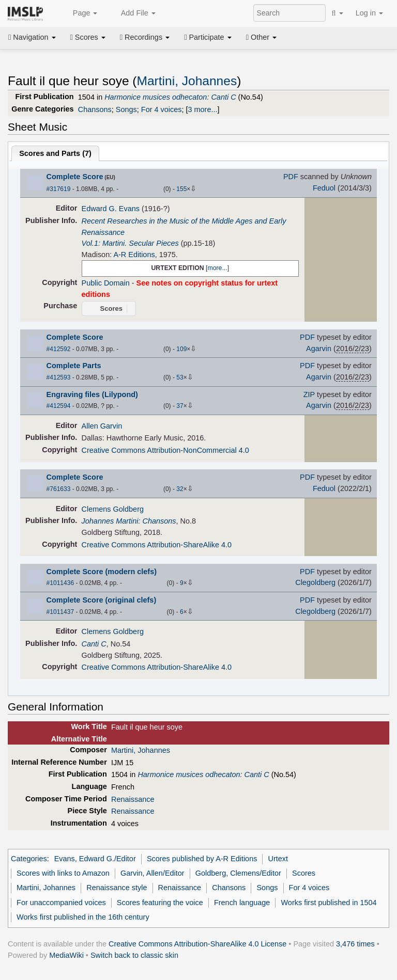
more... (217, 268)
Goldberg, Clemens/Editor (238, 873)
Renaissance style (117, 888)
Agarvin (319, 349)
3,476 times (355, 944)
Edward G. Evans (111, 209)
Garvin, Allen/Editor (152, 873)
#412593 (59, 377)
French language (242, 903)
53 (180, 377)
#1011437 (60, 612)
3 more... (203, 109)
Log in (369, 13)
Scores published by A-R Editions (202, 859)
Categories (29, 859)
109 (181, 349)
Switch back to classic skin (134, 955)
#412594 (59, 406)
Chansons (95, 109)
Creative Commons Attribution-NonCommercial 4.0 (165, 450)
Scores (88, 37)
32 (180, 489)
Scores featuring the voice (160, 903)
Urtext (278, 859)
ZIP (309, 394)
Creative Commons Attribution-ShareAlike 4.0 (157, 545)
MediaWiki (66, 955)
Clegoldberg (315, 582)
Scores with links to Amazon (63, 873)
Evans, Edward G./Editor (95, 859)
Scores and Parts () (55, 153)
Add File (132, 13)
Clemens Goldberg (113, 509)
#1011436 (60, 583)
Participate (208, 37)
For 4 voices (162, 109)
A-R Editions (134, 255)
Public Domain (106, 283)
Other (261, 37)
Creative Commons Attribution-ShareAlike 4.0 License (197, 944)
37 (180, 406)
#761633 (59, 489)
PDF (291, 177)
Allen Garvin (102, 426)
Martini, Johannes (187, 81)
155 (181, 189)
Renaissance (133, 799)
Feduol (324, 188)
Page (80, 13)
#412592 (59, 349)
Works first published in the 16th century (83, 917)
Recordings (145, 37)
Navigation (32, 37)
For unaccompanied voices (61, 903)
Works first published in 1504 (329, 903)
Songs (126, 109)
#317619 (59, 189)
